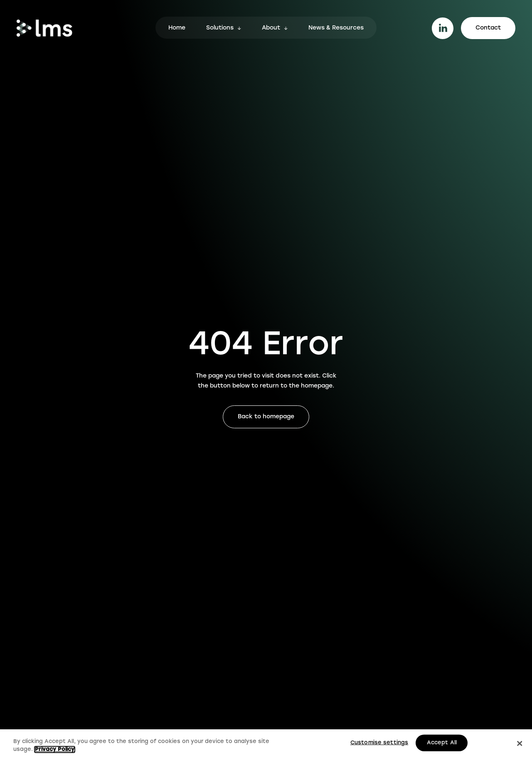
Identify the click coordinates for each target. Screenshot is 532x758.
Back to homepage (266, 417)
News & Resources (336, 28)
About (271, 28)
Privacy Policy (55, 749)
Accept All (442, 743)
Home (177, 28)
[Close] (520, 743)
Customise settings (379, 743)
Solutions (220, 28)
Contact (488, 28)
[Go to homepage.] (44, 28)
